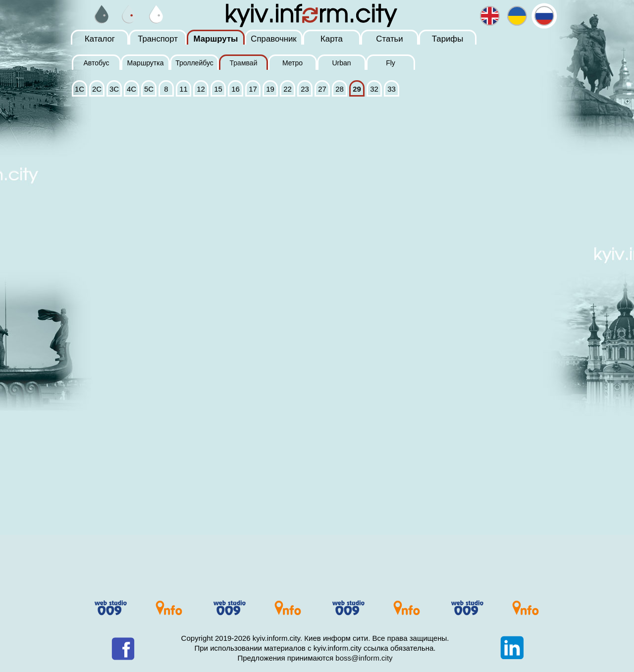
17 (253, 89)
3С (114, 89)
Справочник (273, 39)
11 (184, 89)
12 (201, 89)
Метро (292, 63)
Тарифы (448, 39)
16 (236, 89)
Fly (391, 63)
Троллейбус (194, 63)
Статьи (389, 39)
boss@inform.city (364, 658)
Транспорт (158, 39)
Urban (341, 63)
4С (132, 89)
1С (79, 89)
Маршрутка (145, 63)
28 (340, 89)
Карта (332, 39)
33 (392, 89)
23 (305, 89)
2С (97, 89)
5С (149, 89)
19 (270, 89)
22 (288, 89)
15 (218, 89)
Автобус (96, 63)
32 (374, 89)
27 (322, 89)
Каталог (100, 39)
